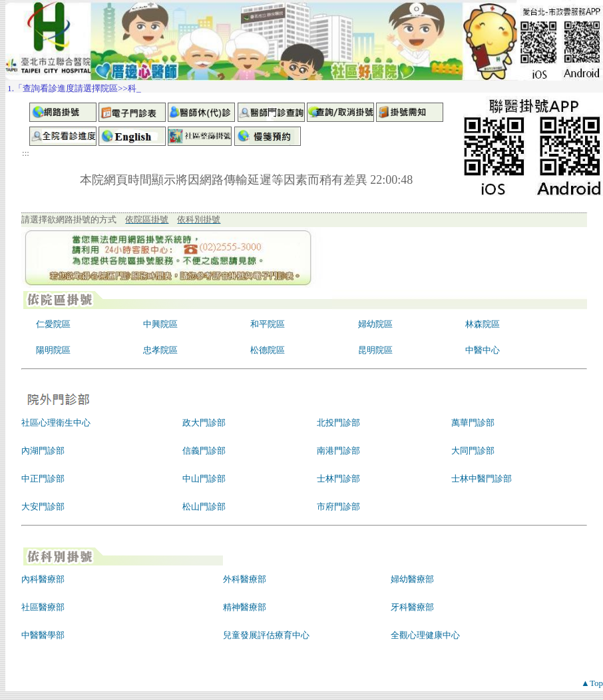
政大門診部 (204, 423)
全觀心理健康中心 (425, 635)
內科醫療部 (43, 579)
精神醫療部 (245, 607)
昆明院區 (375, 350)
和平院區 (268, 324)
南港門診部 (338, 451)
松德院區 (268, 350)
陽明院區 (53, 350)
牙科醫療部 (412, 607)
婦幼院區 (375, 324)
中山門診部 (204, 479)
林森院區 (483, 324)
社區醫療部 (43, 607)
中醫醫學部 (43, 635)
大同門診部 (473, 451)
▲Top (592, 683)
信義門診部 (204, 451)
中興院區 (160, 324)
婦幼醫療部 (412, 579)
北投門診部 (338, 423)
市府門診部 (338, 507)
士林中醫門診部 (482, 479)
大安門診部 (43, 507)
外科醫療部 (245, 579)
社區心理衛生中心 (56, 423)
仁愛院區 (53, 324)
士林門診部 (338, 479)
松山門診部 (204, 507)
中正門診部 (43, 479)
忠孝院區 (160, 350)
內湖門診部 (43, 451)
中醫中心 (483, 350)
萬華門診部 (473, 423)
